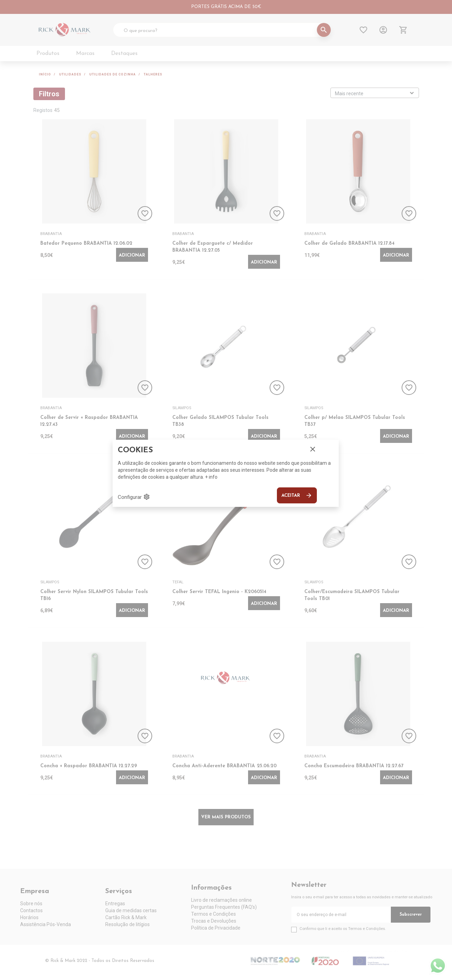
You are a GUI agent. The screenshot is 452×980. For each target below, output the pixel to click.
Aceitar (297, 495)
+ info (211, 477)
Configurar (134, 497)
